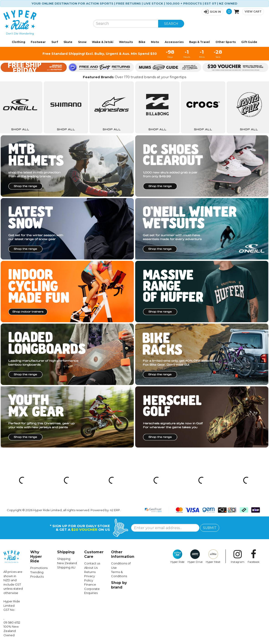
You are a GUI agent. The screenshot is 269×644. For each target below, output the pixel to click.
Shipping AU (66, 567)
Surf (55, 42)
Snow (82, 42)
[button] (212, 12)
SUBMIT (210, 528)
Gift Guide (249, 42)
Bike (142, 42)
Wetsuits (126, 42)
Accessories (174, 42)
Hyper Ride (177, 556)
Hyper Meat (213, 556)
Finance (90, 584)
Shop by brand (119, 585)
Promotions (39, 568)
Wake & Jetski (103, 42)
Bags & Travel (199, 42)
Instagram (238, 556)
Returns (90, 572)
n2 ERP (115, 510)
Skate (68, 42)
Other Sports (226, 42)
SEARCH (171, 24)
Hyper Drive (195, 556)
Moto (155, 42)
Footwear (38, 42)
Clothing (19, 42)
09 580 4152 (12, 622)
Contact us (92, 563)
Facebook (254, 556)
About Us (91, 568)
